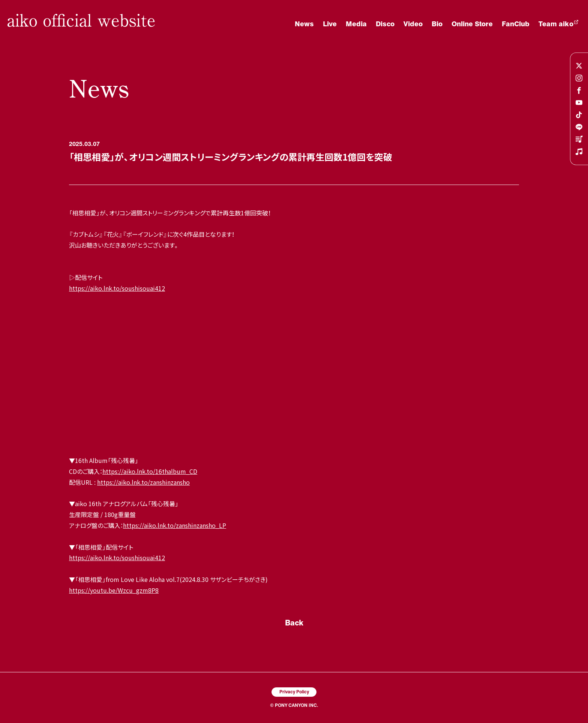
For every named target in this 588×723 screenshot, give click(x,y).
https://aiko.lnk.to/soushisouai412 (117, 288)
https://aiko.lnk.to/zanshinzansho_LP (175, 525)
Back (294, 622)
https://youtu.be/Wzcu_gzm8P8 (114, 590)
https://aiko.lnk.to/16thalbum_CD (150, 471)
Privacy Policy (294, 691)
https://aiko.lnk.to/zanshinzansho (143, 482)
